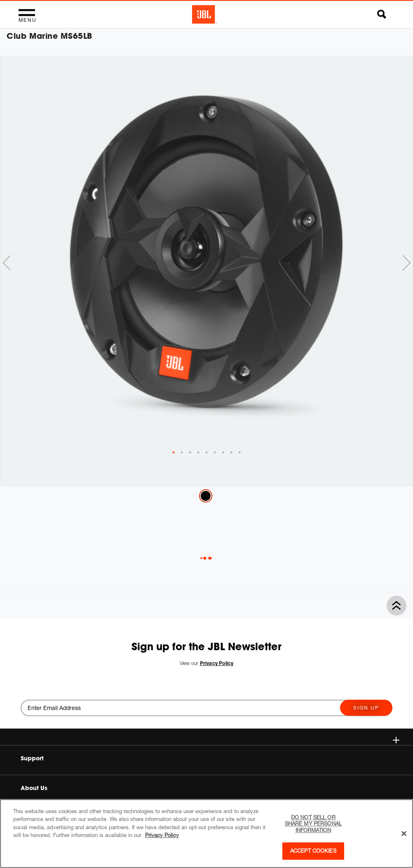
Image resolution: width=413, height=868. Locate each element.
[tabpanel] (206, 253)
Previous (7, 263)
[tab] (174, 453)
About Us (34, 788)
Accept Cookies (313, 851)
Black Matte (206, 496)
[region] (206, 834)
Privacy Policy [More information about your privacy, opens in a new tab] (162, 835)
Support (32, 758)
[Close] (404, 834)
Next (406, 263)
